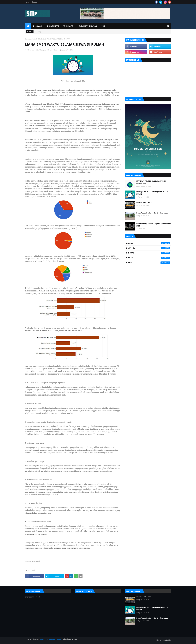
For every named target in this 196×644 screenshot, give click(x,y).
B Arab (149, 253)
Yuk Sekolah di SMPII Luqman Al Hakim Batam (43, 50)
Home (27, 2)
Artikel (34, 39)
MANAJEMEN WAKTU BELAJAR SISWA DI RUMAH (152, 193)
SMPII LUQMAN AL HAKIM (50, 639)
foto (149, 258)
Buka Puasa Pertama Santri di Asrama (152, 213)
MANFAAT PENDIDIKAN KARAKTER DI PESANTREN (151, 182)
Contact (34, 2)
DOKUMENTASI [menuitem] (53, 26)
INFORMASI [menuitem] (37, 26)
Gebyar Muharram (144, 202)
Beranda (28, 39)
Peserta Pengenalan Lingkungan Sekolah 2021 (154, 225)
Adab (149, 243)
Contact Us (167, 640)
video (149, 263)
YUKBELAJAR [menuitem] (68, 26)
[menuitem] (28, 26)
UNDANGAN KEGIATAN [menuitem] (88, 26)
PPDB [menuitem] (103, 26)
